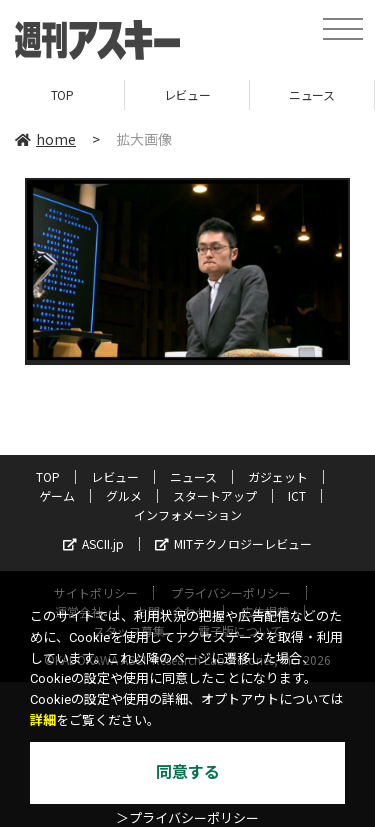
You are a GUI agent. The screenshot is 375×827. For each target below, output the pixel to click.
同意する (188, 772)
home (45, 139)
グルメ (124, 495)
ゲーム (57, 495)
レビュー (187, 94)
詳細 (43, 720)
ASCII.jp (93, 543)
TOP (62, 94)
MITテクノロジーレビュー (233, 543)
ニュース (311, 94)
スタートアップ (215, 495)
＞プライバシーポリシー (187, 818)
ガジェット (278, 476)
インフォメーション (188, 514)
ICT (297, 495)
